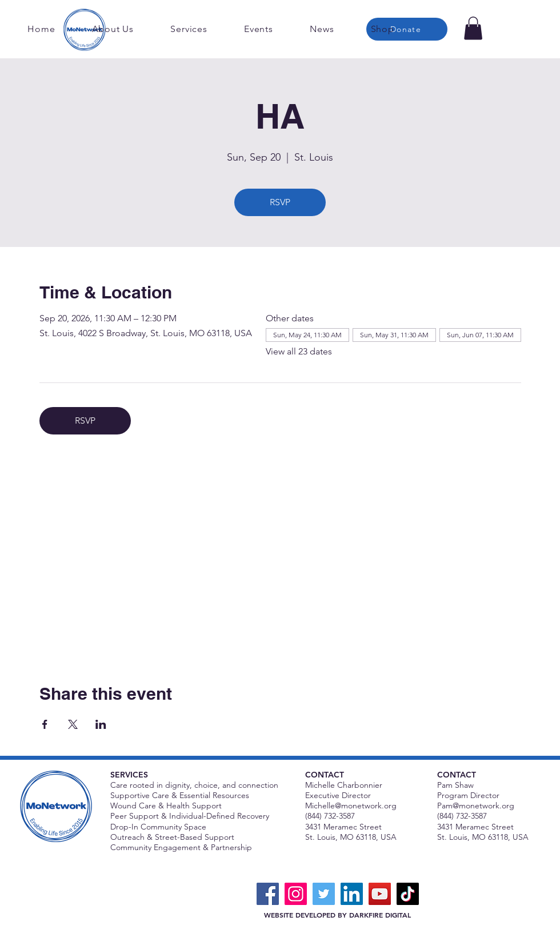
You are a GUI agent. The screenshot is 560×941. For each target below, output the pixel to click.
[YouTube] (380, 894)
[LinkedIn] (352, 894)
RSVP (280, 202)
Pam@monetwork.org (476, 806)
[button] (473, 28)
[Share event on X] (73, 724)
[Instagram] (296, 894)
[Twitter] (324, 894)
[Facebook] (268, 894)
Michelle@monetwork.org (351, 806)
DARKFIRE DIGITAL (380, 915)
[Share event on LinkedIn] (101, 724)
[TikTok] (408, 894)
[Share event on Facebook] (45, 724)
